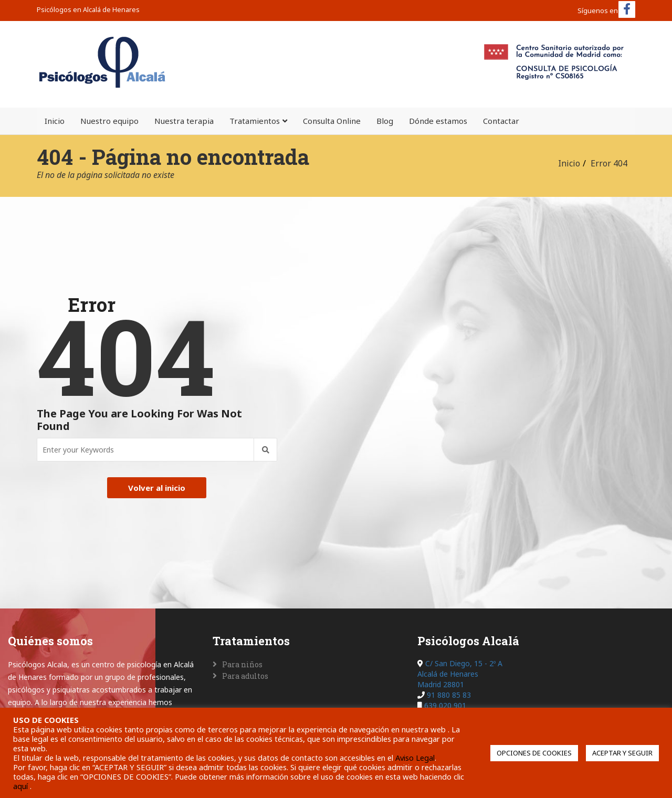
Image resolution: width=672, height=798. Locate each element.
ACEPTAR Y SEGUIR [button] (622, 753)
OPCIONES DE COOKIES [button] (534, 753)
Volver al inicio (157, 488)
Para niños (242, 664)
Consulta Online (332, 121)
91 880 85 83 (449, 695)
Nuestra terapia (184, 121)
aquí (22, 786)
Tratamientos (255, 121)
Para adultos (245, 676)
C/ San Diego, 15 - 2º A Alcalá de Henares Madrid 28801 (460, 674)
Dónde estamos (438, 121)
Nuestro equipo (109, 121)
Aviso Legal (415, 758)
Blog (385, 121)
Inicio (55, 121)
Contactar (501, 121)
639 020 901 (445, 705)
